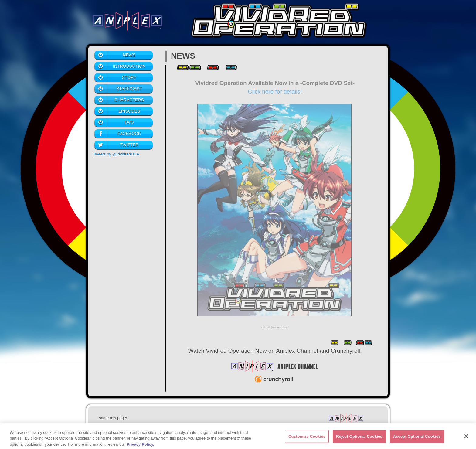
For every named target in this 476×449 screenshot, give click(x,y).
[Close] (466, 438)
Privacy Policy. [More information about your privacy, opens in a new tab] (140, 446)
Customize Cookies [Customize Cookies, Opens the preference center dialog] (307, 438)
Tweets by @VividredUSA (116, 154)
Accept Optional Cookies (417, 438)
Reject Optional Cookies (359, 438)
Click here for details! (275, 92)
